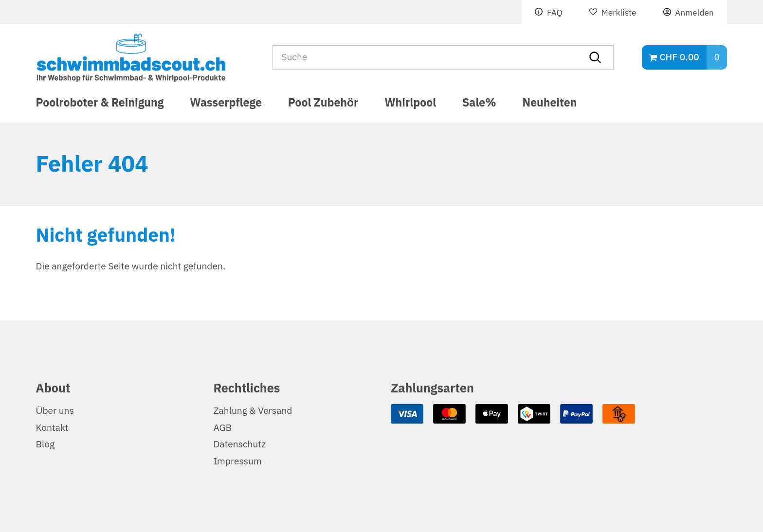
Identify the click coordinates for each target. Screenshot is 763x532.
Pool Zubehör (323, 104)
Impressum (237, 461)
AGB (222, 428)
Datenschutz (239, 444)
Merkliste (619, 13)
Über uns (55, 411)
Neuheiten (550, 104)
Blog (45, 444)
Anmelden (694, 13)
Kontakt (52, 428)
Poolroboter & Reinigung (100, 104)
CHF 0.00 (679, 57)
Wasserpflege (226, 104)
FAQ (555, 13)
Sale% (479, 104)
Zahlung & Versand (253, 411)
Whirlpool (410, 104)
